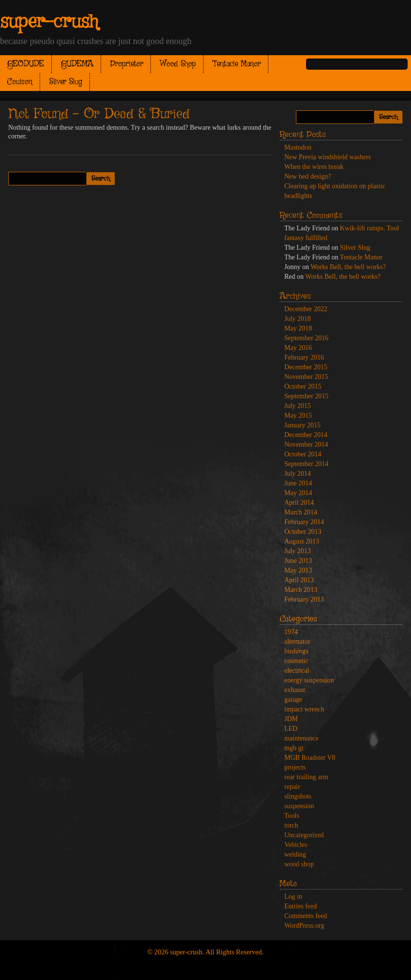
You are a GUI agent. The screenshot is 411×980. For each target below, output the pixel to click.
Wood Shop (178, 64)
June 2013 (298, 561)
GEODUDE (26, 64)
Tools (292, 816)
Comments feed (306, 916)
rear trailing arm (306, 777)
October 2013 (303, 532)
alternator (297, 641)
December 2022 (306, 309)
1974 (291, 632)
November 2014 (306, 445)
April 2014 (299, 503)
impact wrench (304, 709)
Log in (293, 897)
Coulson (20, 82)
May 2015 (298, 415)
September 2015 (306, 396)
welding (295, 854)
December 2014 (306, 435)
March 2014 (301, 512)
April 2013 (299, 580)
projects (295, 767)
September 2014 (306, 464)
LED (291, 729)
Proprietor (127, 64)
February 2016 (304, 357)
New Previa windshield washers (328, 157)
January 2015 (302, 425)
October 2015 (303, 386)
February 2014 (304, 522)
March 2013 (301, 590)
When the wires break (314, 167)
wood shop (299, 864)
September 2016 (306, 338)
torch (291, 825)
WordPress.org (304, 926)
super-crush (49, 22)
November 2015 (306, 377)
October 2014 (303, 454)
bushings (296, 651)
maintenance (301, 738)
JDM (291, 719)
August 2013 (302, 541)
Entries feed (301, 906)
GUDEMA (77, 64)
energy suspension (309, 680)
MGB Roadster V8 (310, 758)
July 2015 (298, 406)
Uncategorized (304, 835)
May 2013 (298, 570)
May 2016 (298, 348)
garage (293, 700)
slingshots (298, 796)
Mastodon (298, 147)
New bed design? (308, 176)
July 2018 (298, 319)
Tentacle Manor (237, 64)
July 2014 (298, 474)
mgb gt (294, 748)
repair (292, 787)
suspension (299, 806)
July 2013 (298, 551)
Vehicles (296, 845)
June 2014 (298, 483)
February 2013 (304, 599)
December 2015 (306, 367)
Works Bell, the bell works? (348, 267)
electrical (297, 671)
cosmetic (296, 661)
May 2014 (298, 493)
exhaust (295, 690)
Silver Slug (66, 82)
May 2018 (298, 328)
